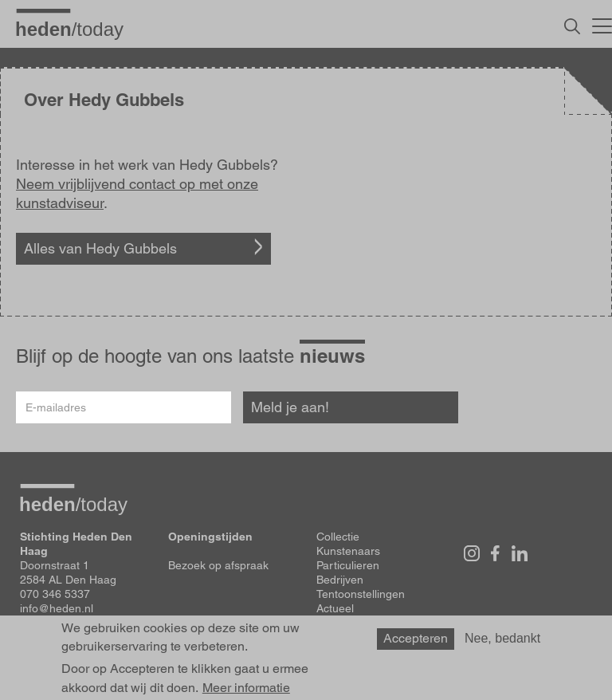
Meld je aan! (290, 407)
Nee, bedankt (502, 638)
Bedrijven (340, 580)
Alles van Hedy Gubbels (100, 248)
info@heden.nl (57, 608)
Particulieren (348, 565)
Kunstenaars (348, 551)
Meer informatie (246, 688)
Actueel (335, 608)
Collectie (338, 537)
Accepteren (416, 638)
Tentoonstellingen (361, 594)
